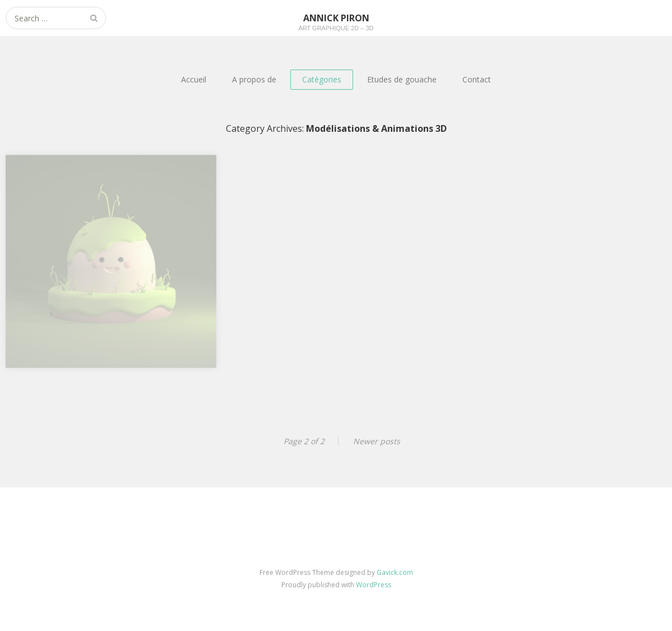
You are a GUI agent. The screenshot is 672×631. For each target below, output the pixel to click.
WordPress (374, 585)
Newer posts (377, 441)
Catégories (322, 79)
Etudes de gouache (402, 79)
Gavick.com (395, 572)
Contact (477, 79)
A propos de (254, 79)
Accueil (194, 79)
